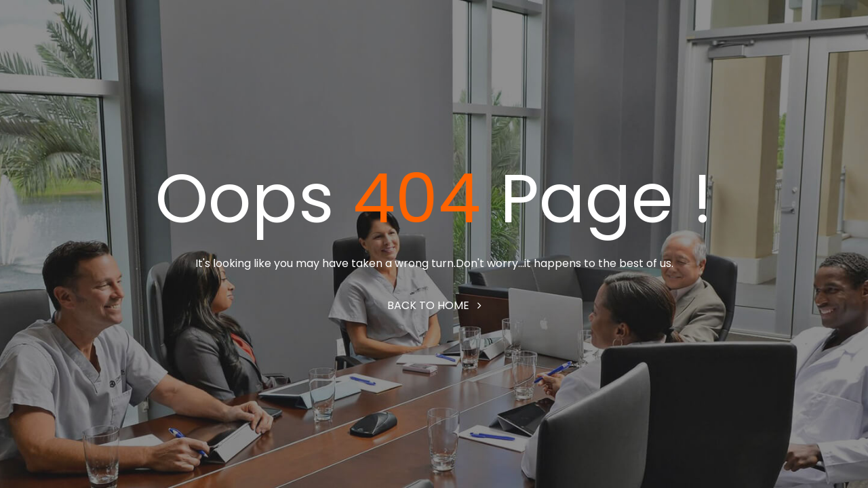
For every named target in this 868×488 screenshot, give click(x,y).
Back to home (434, 305)
